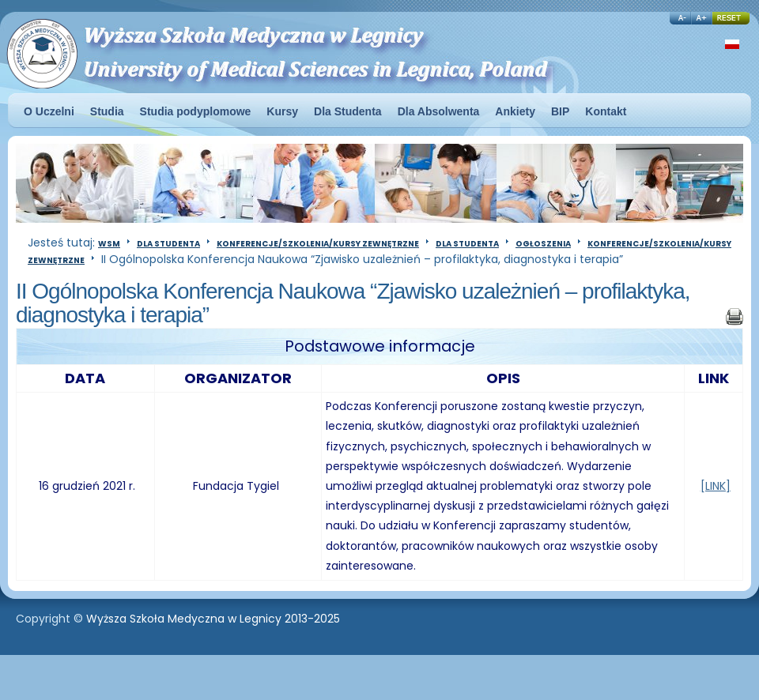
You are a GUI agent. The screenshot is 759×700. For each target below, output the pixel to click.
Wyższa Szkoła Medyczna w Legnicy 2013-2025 (213, 619)
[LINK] (716, 486)
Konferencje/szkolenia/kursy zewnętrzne (318, 244)
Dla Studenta (168, 244)
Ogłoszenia (543, 244)
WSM (109, 244)
